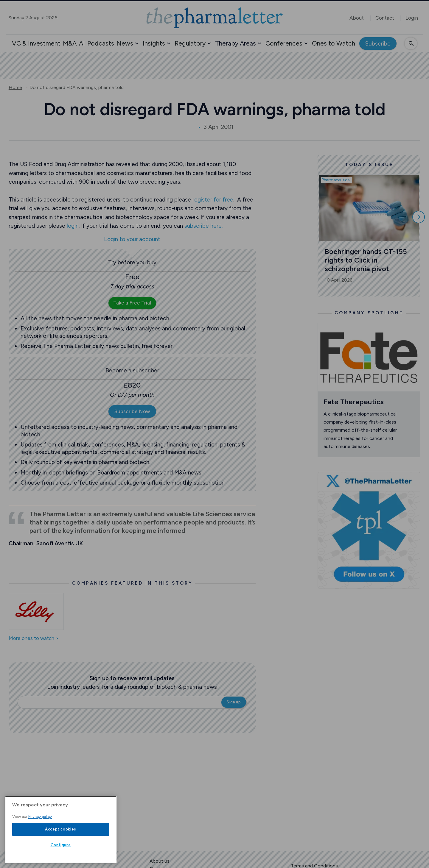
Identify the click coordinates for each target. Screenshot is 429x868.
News (125, 43)
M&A (70, 43)
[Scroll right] (419, 217)
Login (412, 18)
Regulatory (190, 43)
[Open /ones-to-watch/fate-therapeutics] (369, 357)
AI (82, 43)
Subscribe (378, 44)
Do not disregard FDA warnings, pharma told (77, 88)
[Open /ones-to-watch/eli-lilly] (36, 611)
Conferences (284, 43)
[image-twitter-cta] (369, 530)
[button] (137, 43)
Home (15, 88)
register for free (213, 200)
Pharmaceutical (336, 180)
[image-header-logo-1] (214, 18)
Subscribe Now (132, 411)
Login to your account (132, 239)
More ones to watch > (34, 638)
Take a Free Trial (132, 303)
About (357, 18)
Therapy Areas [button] (236, 43)
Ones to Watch (334, 43)
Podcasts (101, 43)
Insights (154, 43)
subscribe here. (203, 226)
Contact (385, 18)
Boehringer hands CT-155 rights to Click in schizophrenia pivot (367, 260)
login (73, 226)
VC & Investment (36, 43)
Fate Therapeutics (354, 402)
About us (160, 861)
